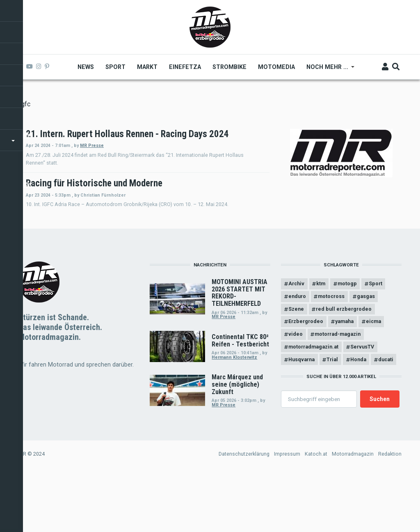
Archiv (296, 341)
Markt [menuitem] (148, 67)
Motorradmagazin (353, 511)
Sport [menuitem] (116, 67)
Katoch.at (316, 511)
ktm (321, 341)
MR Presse (203, 156)
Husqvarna (301, 416)
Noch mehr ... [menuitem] (328, 70)
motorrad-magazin (338, 391)
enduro (297, 353)
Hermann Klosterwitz (234, 414)
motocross (332, 353)
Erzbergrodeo (306, 378)
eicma (374, 378)
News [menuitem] (86, 67)
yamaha (345, 378)
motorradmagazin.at (313, 404)
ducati (387, 416)
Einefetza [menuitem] (185, 67)
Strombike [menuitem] (230, 67)
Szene (296, 366)
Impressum (287, 511)
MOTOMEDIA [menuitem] (277, 67)
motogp (348, 341)
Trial (333, 416)
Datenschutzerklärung (244, 511)
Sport (376, 341)
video (296, 391)
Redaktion (390, 511)
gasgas (366, 353)
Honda (359, 416)
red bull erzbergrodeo (344, 366)
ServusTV (363, 404)
